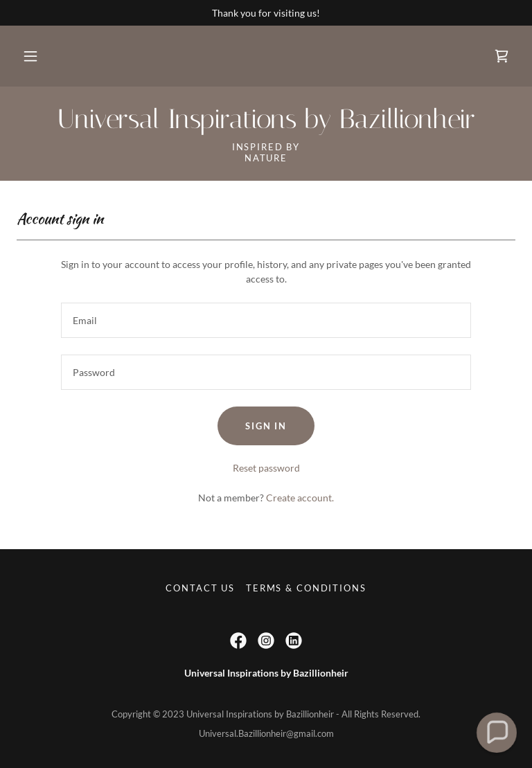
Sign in (266, 426)
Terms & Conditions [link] (306, 588)
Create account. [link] (300, 498)
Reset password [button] (266, 468)
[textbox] (266, 320)
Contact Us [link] (200, 588)
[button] (30, 56)
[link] (502, 56)
